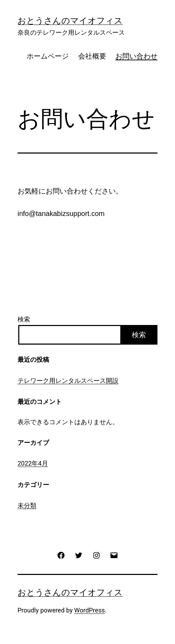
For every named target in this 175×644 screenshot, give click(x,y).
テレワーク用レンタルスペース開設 (68, 381)
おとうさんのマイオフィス (70, 21)
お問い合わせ (136, 56)
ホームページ (48, 56)
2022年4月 (33, 463)
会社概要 (92, 56)
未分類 (27, 505)
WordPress (90, 610)
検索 (24, 319)
